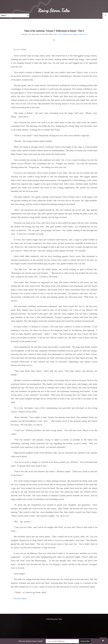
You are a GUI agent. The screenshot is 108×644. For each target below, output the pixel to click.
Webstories (83, 34)
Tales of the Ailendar (61, 34)
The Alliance (74, 34)
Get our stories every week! (30, 641)
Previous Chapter (20, 50)
